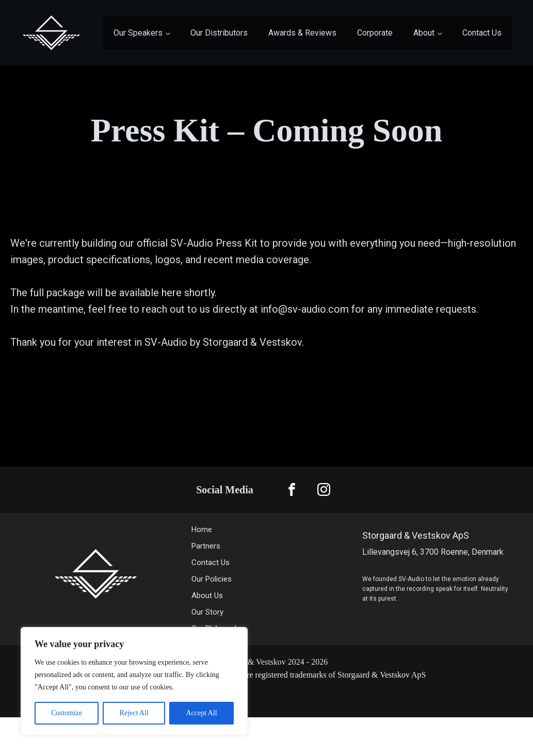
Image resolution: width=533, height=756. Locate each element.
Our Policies (212, 579)
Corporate (375, 33)
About (424, 33)
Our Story (207, 612)
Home (202, 529)
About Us (208, 596)
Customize (67, 713)
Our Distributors (219, 33)
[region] (134, 681)
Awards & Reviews (302, 33)
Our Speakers (138, 33)
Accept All (201, 713)
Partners (206, 546)
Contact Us (482, 33)
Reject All (134, 713)
